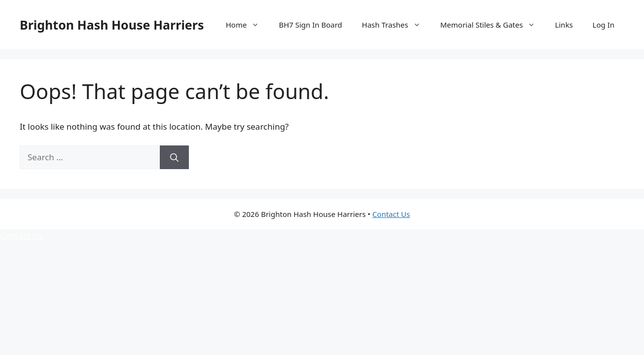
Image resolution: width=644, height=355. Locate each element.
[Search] (174, 157)
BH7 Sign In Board (310, 25)
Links (564, 25)
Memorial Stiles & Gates (493, 25)
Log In (604, 25)
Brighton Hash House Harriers (112, 25)
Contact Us (391, 214)
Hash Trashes (396, 25)
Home (248, 25)
